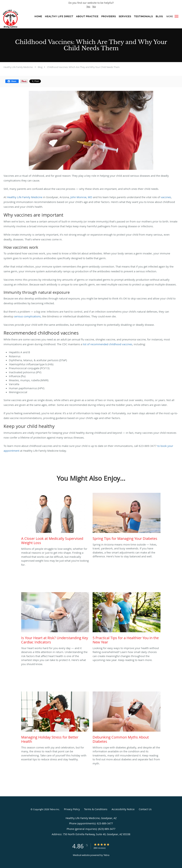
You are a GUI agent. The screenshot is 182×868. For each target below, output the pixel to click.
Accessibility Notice (123, 809)
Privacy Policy (72, 809)
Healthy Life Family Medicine (18, 67)
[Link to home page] (14, 19)
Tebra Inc (54, 809)
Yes (88, 6)
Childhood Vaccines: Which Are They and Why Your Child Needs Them (83, 67)
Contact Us (145, 809)
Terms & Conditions (96, 809)
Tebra (106, 855)
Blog (40, 67)
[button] (176, 16)
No (94, 6)
